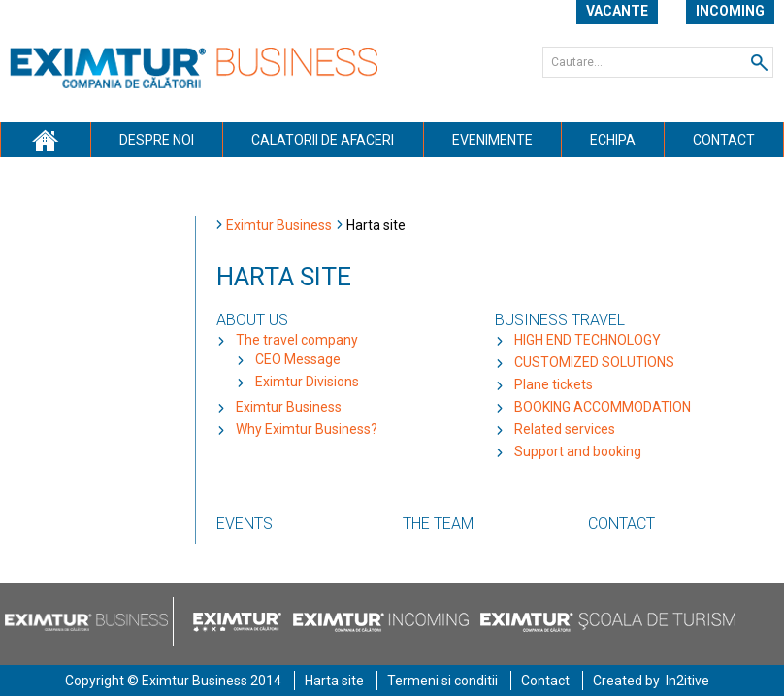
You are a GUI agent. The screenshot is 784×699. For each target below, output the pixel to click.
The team (438, 524)
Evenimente (492, 140)
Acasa (45, 140)
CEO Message (298, 359)
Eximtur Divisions (307, 382)
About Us (252, 320)
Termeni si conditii (442, 681)
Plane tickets (554, 384)
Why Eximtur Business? (307, 429)
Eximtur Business (279, 225)
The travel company (297, 340)
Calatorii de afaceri (323, 140)
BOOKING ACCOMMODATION (603, 407)
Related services (565, 429)
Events (245, 524)
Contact (724, 140)
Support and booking (578, 451)
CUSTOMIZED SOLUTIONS (594, 362)
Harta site (334, 681)
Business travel (560, 320)
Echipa (613, 140)
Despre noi (157, 140)
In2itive (687, 681)
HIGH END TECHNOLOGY (588, 340)
